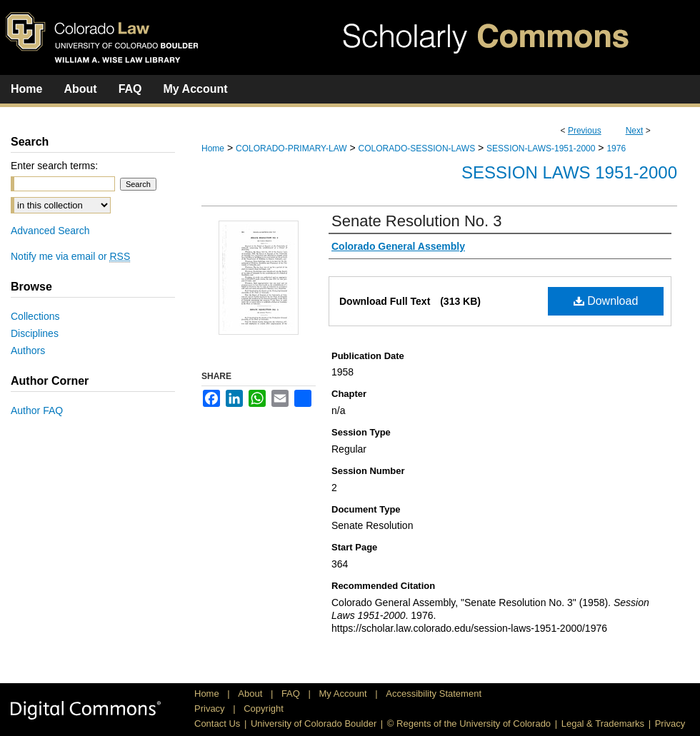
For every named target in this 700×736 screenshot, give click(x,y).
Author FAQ (37, 410)
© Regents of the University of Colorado (469, 724)
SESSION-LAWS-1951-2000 (541, 148)
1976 (616, 148)
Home (213, 148)
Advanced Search (50, 231)
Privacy (211, 709)
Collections (35, 316)
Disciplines (35, 333)
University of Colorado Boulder (314, 724)
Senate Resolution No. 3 (417, 221)
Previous (585, 131)
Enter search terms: (54, 166)
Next (635, 131)
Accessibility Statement (434, 694)
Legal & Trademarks (603, 724)
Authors (28, 351)
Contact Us (217, 724)
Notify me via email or (70, 256)
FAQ (292, 694)
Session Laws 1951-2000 (569, 172)
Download (606, 301)
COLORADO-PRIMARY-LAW (291, 148)
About (251, 694)
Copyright (264, 709)
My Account (345, 694)
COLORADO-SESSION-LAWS (417, 148)
